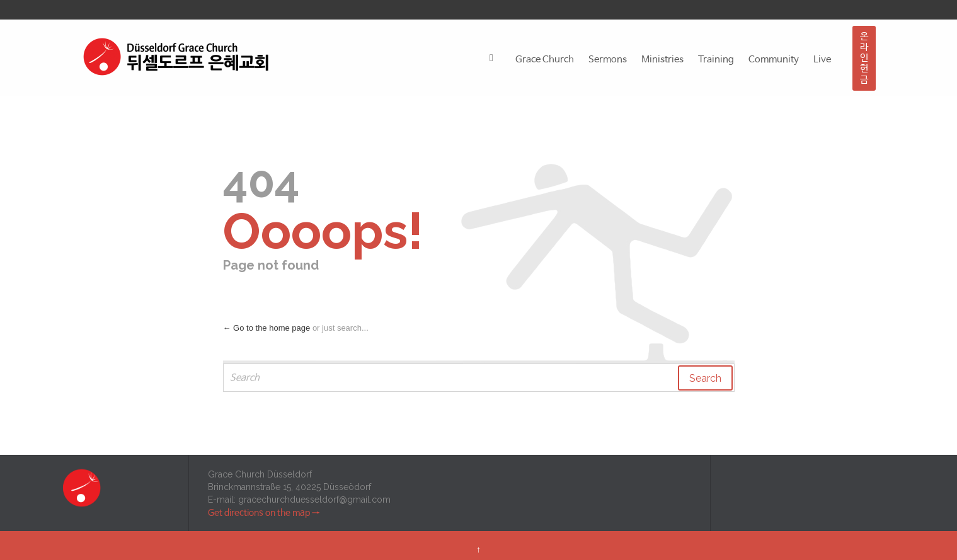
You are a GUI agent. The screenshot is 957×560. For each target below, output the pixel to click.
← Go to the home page (267, 328)
